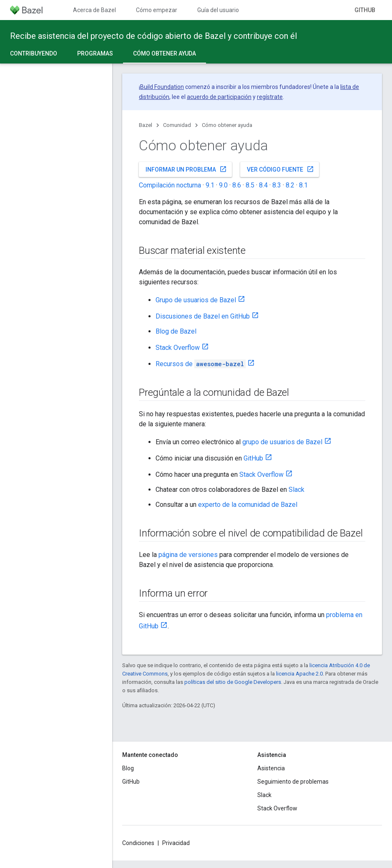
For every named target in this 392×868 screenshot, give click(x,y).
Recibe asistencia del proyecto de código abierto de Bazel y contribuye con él (153, 36)
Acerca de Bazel (94, 10)
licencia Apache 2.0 (299, 674)
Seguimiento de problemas (293, 782)
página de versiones (188, 555)
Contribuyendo (34, 53)
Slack (297, 490)
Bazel (146, 125)
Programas (95, 53)
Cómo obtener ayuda (227, 125)
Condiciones (138, 843)
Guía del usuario (218, 10)
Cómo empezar (157, 10)
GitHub (365, 10)
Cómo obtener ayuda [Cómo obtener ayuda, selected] (165, 53)
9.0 (223, 185)
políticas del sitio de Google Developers (233, 682)
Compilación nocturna (170, 185)
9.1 (210, 185)
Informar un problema (186, 169)
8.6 (237, 185)
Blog (128, 768)
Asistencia (271, 768)
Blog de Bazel (176, 331)
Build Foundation (162, 87)
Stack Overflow (178, 348)
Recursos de (201, 364)
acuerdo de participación (219, 97)
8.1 (303, 185)
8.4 (263, 185)
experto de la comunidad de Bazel (248, 505)
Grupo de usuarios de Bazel (196, 300)
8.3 (277, 185)
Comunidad (177, 125)
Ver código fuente (280, 169)
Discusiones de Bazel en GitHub (203, 316)
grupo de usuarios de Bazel (282, 442)
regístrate (270, 97)
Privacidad (176, 843)
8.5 (250, 185)
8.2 (290, 185)
